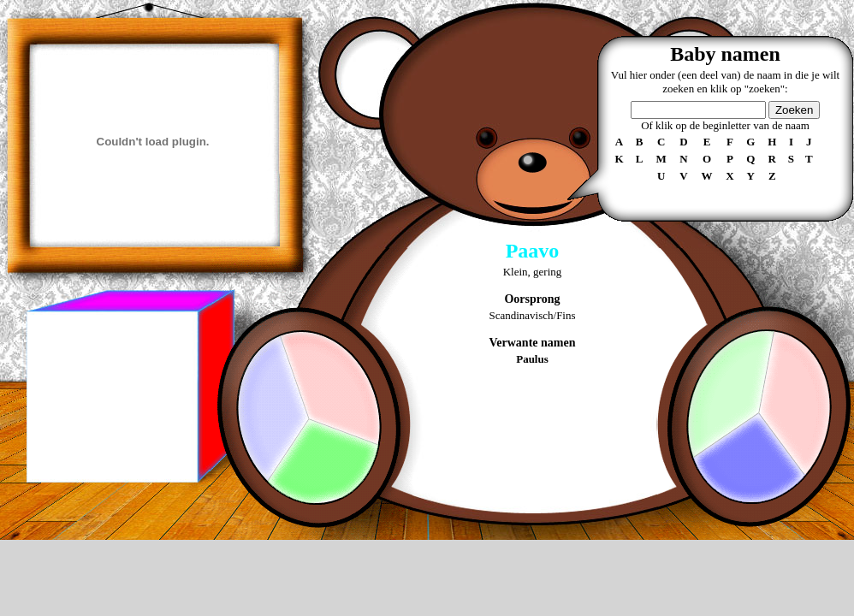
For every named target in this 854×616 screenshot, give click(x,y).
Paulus (532, 359)
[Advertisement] (111, 397)
